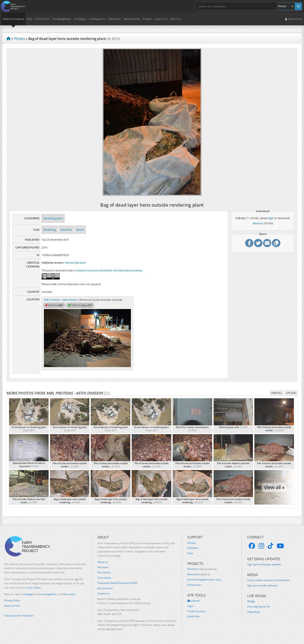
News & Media (132, 19)
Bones (80, 230)
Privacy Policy (12, 601)
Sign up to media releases (262, 586)
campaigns (28, 594)
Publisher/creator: (53, 263)
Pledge (251, 601)
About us (102, 562)
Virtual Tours (42, 19)
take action (69, 594)
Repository (199, 574)
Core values (104, 578)
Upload (291, 393)
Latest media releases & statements (268, 580)
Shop (190, 553)
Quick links (193, 616)
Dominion (202, 569)
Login (190, 606)
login (271, 218)
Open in (54, 305)
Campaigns (80, 19)
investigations (48, 594)
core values (34, 587)
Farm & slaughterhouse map (204, 580)
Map (29, 19)
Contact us (104, 593)
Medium (258, 223)
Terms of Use (12, 606)
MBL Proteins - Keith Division (61, 300)
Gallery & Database (13, 19)
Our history (104, 572)
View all (277, 393)
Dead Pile (66, 230)
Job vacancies (105, 588)
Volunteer (193, 548)
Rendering (50, 230)
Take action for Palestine (19, 615)
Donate (192, 543)
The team (103, 567)
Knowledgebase (62, 19)
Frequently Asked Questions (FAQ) (117, 583)
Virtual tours (194, 585)
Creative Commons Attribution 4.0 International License (109, 270)
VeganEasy (254, 612)
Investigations (97, 19)
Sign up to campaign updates (264, 564)
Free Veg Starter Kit (259, 607)
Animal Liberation (75, 263)
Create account (196, 611)
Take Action (114, 19)
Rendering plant (53, 218)
